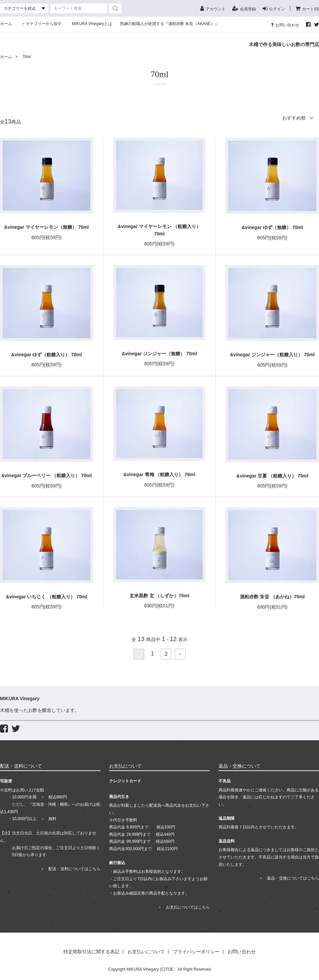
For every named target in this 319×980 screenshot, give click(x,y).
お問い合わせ (285, 25)
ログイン (274, 8)
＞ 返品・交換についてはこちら (289, 878)
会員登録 (244, 8)
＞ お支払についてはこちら (184, 907)
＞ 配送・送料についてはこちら (70, 869)
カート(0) (307, 8)
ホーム (6, 24)
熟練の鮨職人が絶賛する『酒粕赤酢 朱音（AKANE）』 (170, 24)
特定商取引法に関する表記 (91, 952)
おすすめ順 (294, 118)
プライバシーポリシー (196, 952)
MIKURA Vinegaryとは (96, 24)
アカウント (213, 8)
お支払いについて (146, 952)
